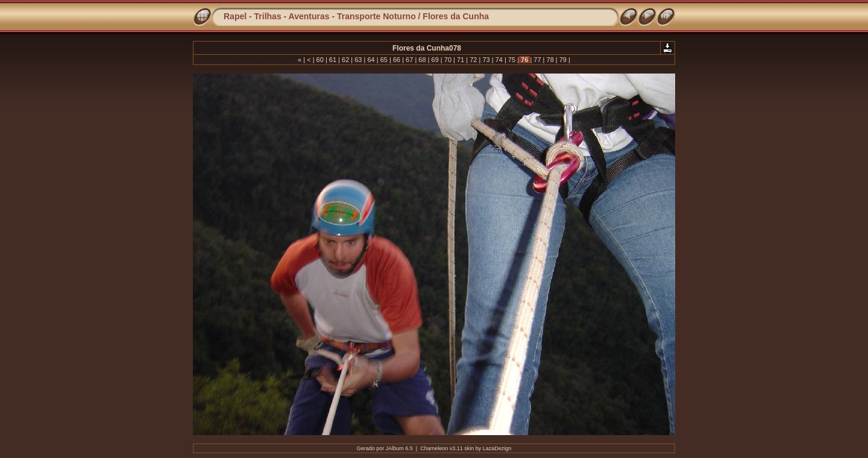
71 (461, 60)
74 (499, 60)
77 (537, 60)
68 (422, 60)
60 (320, 60)
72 (473, 60)
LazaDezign (497, 448)
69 (435, 60)
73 (486, 60)
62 (345, 60)
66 (397, 60)
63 (358, 60)
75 (512, 60)
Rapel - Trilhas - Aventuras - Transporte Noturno (320, 16)
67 (409, 60)
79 (563, 60)
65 (384, 60)
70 (448, 60)
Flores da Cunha (456, 16)
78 (550, 60)
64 (371, 60)
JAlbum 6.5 (399, 448)
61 (333, 60)
